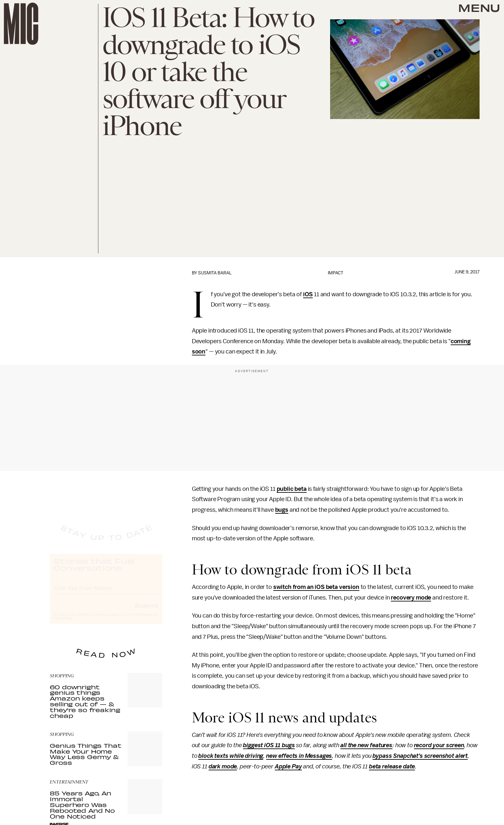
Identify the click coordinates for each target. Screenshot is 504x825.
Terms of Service (140, 620)
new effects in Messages (299, 756)
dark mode (223, 766)
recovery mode (411, 598)
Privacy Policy (63, 624)
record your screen (439, 745)
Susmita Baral (215, 273)
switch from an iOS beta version (316, 587)
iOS (308, 294)
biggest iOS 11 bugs (269, 745)
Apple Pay (288, 766)
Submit (147, 611)
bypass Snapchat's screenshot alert (420, 756)
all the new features (366, 745)
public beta (292, 489)
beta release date (392, 766)
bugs (282, 510)
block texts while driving (231, 756)
